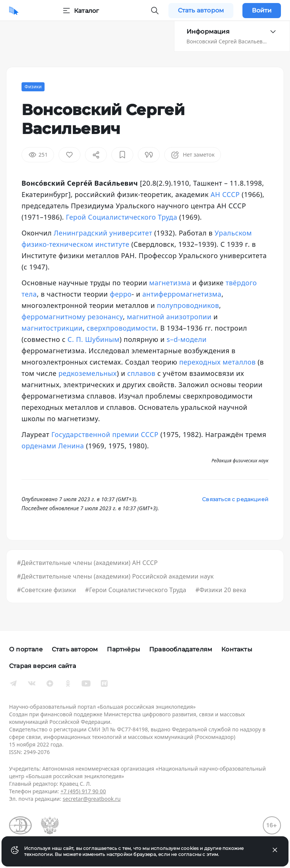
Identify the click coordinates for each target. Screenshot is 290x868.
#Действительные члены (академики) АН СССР (87, 563)
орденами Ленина (53, 446)
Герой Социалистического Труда (122, 217)
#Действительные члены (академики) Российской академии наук (115, 576)
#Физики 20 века (221, 590)
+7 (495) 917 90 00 (83, 791)
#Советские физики (46, 590)
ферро (121, 294)
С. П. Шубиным (94, 339)
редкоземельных (88, 373)
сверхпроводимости (121, 328)
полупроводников (188, 305)
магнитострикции (52, 328)
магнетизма (170, 283)
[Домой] (14, 11)
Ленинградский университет (103, 233)
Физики (33, 87)
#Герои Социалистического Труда (136, 590)
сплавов (141, 373)
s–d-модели (187, 339)
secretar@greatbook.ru (92, 799)
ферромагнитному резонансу (72, 317)
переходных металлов (217, 362)
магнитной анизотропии (169, 317)
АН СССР (225, 194)
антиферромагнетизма (182, 294)
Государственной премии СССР (105, 434)
